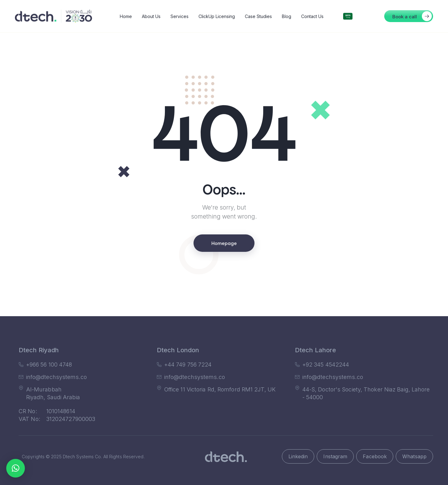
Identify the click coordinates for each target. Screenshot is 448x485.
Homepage (224, 243)
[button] (409, 16)
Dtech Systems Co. (82, 457)
